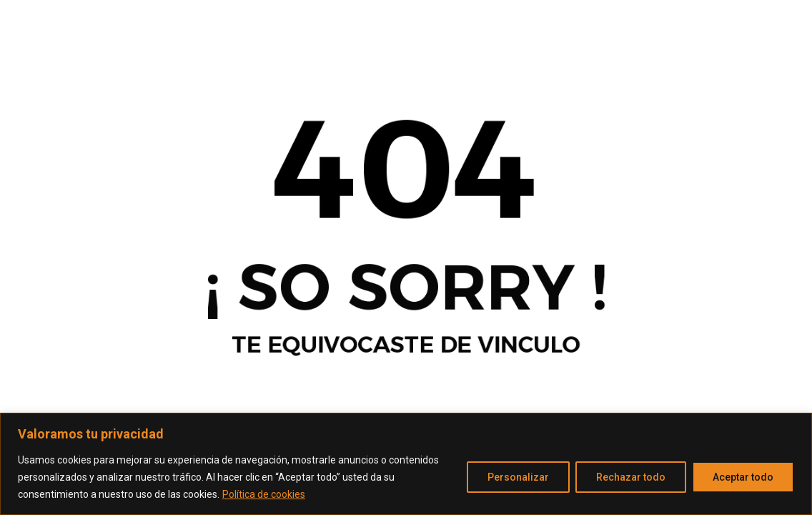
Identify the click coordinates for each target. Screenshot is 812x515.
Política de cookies (264, 494)
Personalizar (518, 477)
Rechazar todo (631, 477)
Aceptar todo (743, 477)
